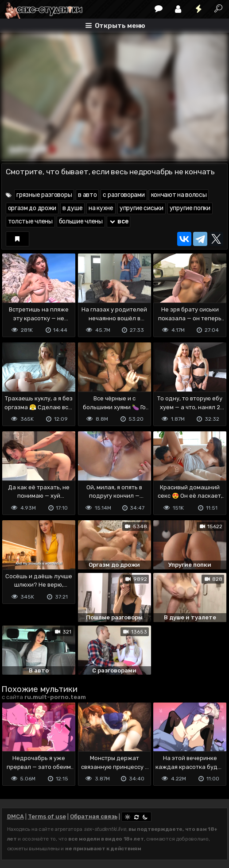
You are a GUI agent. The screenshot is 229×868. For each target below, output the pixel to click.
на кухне (101, 208)
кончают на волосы (179, 195)
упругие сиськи (142, 208)
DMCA (16, 816)
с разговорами (124, 195)
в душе (72, 208)
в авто (87, 195)
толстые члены (30, 221)
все (119, 221)
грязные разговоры (44, 195)
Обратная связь (94, 816)
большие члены (81, 221)
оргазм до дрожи (32, 208)
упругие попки (190, 208)
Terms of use (47, 816)
